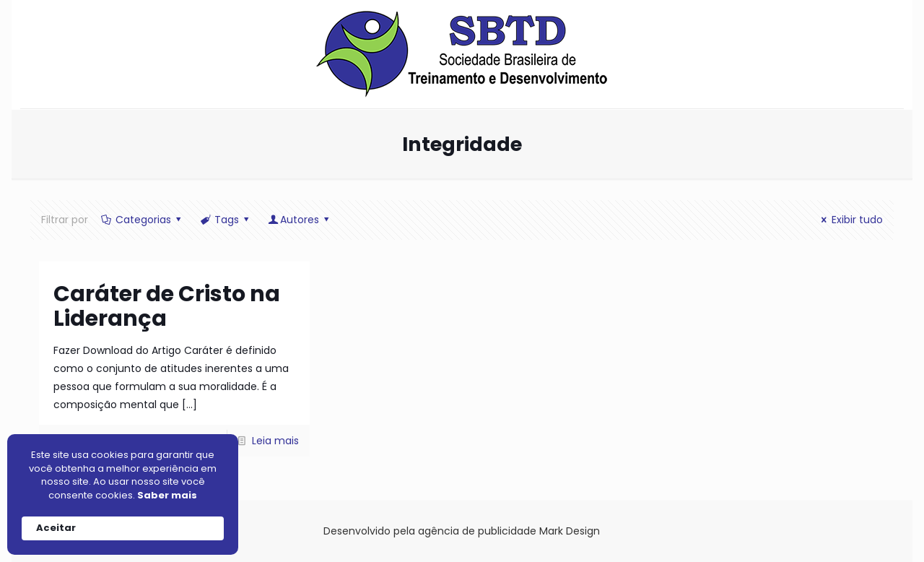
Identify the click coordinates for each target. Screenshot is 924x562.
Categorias (142, 220)
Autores (300, 220)
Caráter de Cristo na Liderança (167, 306)
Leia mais (275, 441)
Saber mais (167, 496)
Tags (225, 220)
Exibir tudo (850, 220)
